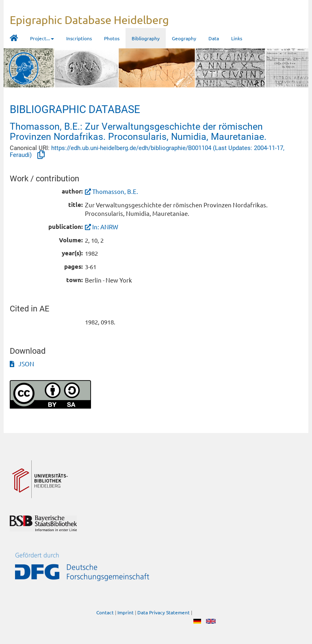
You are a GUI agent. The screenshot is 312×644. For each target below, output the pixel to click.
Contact (105, 613)
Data (214, 38)
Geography (184, 38)
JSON (22, 364)
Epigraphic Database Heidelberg (89, 20)
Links (237, 38)
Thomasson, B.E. (115, 191)
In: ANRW (105, 227)
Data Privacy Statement (164, 613)
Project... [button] (42, 38)
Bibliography (146, 38)
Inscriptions (79, 38)
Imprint (126, 613)
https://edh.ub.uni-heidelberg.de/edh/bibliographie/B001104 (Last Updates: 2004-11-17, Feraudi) (147, 151)
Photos (112, 38)
